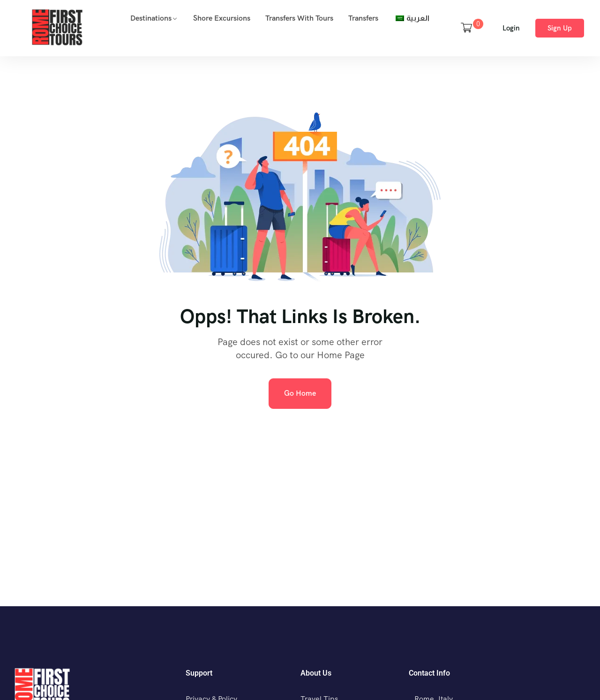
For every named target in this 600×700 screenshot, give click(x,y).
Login (511, 28)
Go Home (300, 393)
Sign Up (560, 28)
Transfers (363, 18)
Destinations (151, 18)
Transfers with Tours (299, 18)
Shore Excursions (222, 18)
